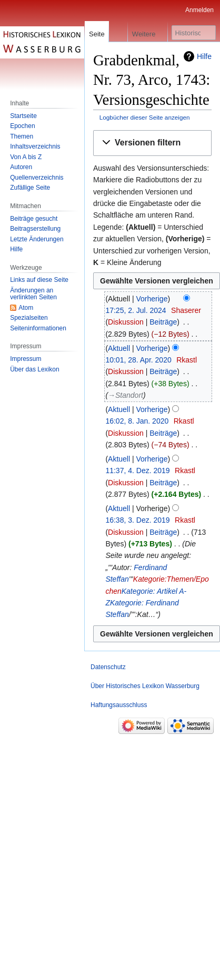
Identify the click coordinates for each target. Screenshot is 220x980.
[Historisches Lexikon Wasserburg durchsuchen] (194, 33)
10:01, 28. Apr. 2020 (138, 360)
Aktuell (119, 348)
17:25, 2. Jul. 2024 (136, 310)
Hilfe (204, 56)
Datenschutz (108, 667)
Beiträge (163, 322)
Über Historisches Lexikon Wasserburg (145, 686)
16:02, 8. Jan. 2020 (137, 421)
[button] (152, 143)
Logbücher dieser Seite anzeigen (145, 117)
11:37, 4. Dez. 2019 (137, 471)
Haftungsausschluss (119, 705)
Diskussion (126, 322)
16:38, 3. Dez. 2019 (137, 520)
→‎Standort (126, 395)
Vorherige (152, 299)
